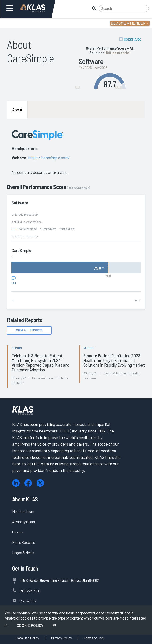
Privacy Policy (61, 638)
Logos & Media (23, 553)
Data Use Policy (27, 638)
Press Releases (24, 542)
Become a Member (128, 23)
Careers (18, 532)
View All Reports (29, 330)
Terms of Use (94, 638)
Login (24, 23)
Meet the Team (23, 511)
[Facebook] (28, 483)
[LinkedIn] (16, 483)
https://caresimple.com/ (49, 158)
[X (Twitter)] (40, 483)
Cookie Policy (30, 625)
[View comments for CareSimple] (14, 280)
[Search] (124, 8)
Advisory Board (24, 522)
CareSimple (21, 250)
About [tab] (17, 110)
